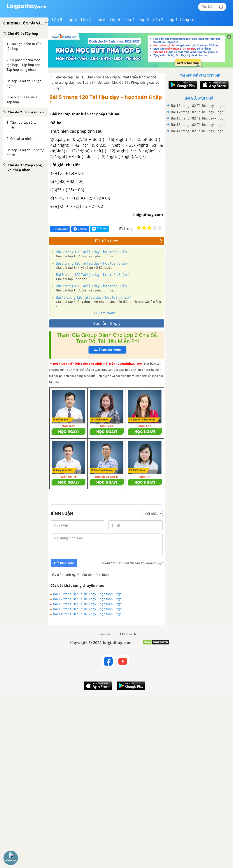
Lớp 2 (158, 20)
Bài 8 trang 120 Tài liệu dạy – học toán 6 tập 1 (92, 275)
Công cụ (187, 20)
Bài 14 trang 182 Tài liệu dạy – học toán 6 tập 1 (88, 614)
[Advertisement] (200, 165)
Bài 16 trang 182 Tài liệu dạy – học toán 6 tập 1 (88, 604)
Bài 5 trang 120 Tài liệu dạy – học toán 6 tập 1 (106, 100)
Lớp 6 (101, 20)
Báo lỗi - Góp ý (107, 323)
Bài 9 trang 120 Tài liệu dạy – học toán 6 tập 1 (92, 286)
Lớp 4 (129, 20)
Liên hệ (105, 634)
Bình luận (60, 229)
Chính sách (128, 634)
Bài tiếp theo (129, 241)
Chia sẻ (80, 229)
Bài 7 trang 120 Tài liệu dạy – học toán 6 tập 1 (92, 263)
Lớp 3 (144, 20)
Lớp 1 (173, 20)
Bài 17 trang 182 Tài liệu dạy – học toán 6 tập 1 (88, 599)
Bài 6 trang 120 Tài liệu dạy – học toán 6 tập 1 (92, 252)
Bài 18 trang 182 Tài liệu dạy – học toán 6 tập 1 (88, 594)
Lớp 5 (115, 20)
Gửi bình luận (64, 563)
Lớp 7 (86, 20)
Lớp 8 (72, 20)
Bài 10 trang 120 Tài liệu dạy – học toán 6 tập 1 (93, 297)
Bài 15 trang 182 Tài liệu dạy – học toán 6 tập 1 (88, 609)
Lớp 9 (57, 20)
